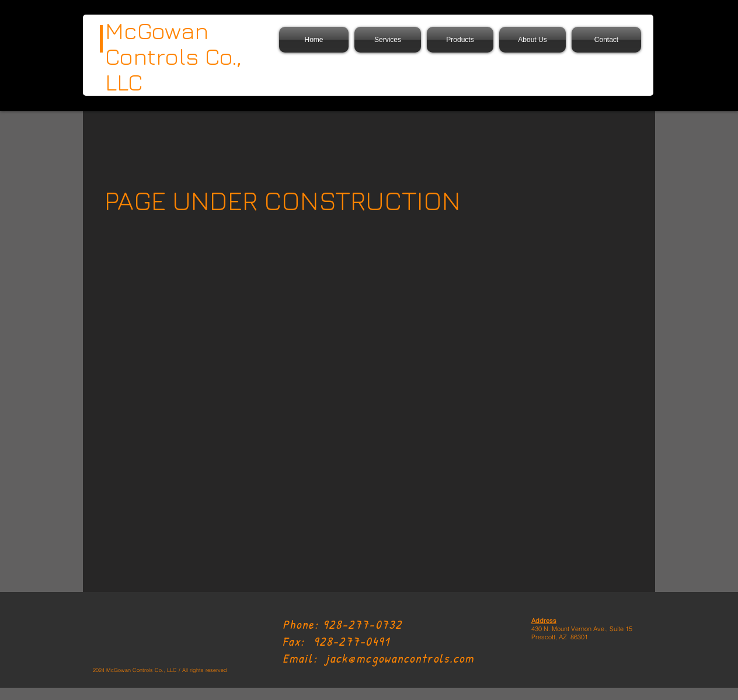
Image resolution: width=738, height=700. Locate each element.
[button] (460, 40)
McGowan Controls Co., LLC (173, 56)
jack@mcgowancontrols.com (400, 658)
